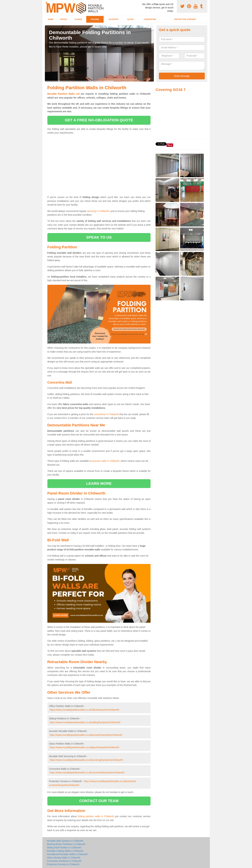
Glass (130, 19)
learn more (99, 483)
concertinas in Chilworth (106, 414)
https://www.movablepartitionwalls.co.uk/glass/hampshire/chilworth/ (84, 747)
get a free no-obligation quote (99, 120)
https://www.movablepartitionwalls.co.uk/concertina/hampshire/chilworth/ (87, 773)
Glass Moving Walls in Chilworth (64, 858)
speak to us (99, 237)
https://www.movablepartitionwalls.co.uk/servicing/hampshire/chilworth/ (86, 760)
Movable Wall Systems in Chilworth (65, 841)
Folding (95, 19)
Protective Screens (185, 19)
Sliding (78, 19)
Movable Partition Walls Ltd (63, 94)
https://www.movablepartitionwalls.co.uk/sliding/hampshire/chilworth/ (85, 722)
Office (63, 19)
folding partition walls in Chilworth (96, 816)
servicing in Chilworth (98, 211)
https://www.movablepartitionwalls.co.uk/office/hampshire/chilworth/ (84, 710)
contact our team (99, 801)
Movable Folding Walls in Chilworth (65, 851)
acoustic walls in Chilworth (106, 461)
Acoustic (114, 19)
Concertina (150, 19)
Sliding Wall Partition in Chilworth (64, 848)
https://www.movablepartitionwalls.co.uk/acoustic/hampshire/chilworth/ (86, 735)
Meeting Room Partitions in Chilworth (66, 844)
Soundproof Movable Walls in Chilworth (67, 854)
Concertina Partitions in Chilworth (64, 861)
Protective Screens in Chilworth (63, 864)
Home (51, 19)
